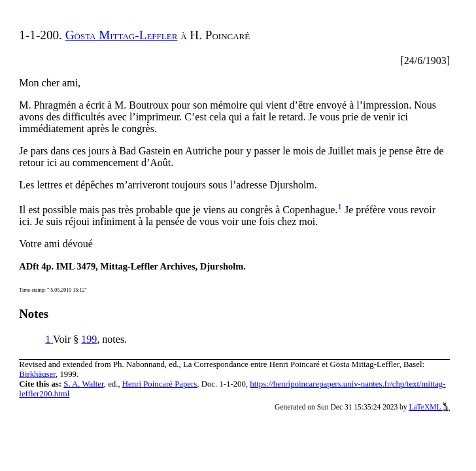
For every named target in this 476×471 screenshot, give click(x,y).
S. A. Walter (84, 384)
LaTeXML (429, 407)
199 (89, 339)
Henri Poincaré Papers (160, 384)
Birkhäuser (37, 374)
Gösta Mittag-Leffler (122, 35)
